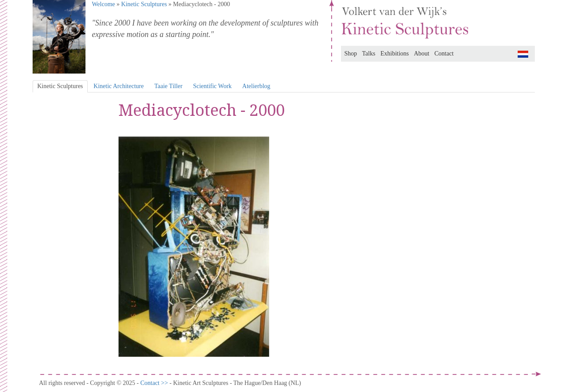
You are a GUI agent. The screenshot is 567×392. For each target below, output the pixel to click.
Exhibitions (395, 54)
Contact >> (155, 383)
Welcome (104, 4)
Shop (351, 54)
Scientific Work (212, 86)
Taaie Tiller (168, 86)
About (422, 54)
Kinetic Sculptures (144, 4)
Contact (444, 54)
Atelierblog (256, 86)
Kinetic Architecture (119, 86)
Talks (369, 54)
